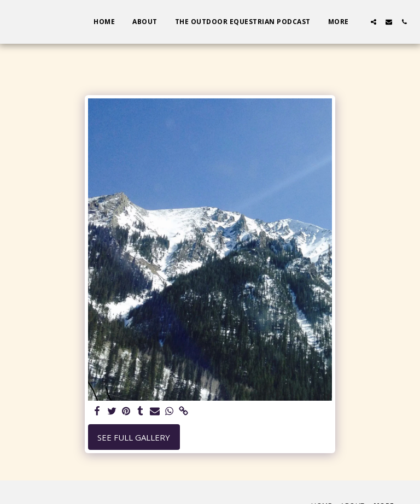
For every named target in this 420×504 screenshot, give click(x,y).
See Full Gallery (134, 437)
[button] (374, 22)
